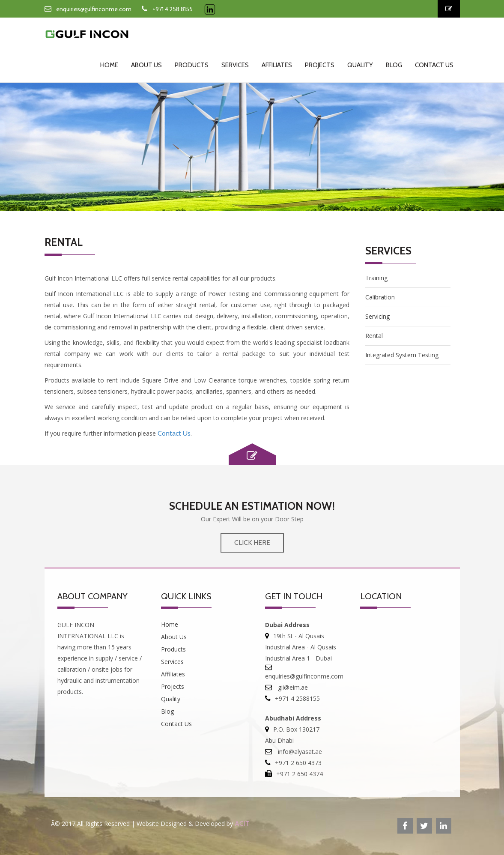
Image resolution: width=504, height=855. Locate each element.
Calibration (380, 297)
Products (192, 65)
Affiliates (277, 65)
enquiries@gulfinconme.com (94, 9)
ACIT (242, 824)
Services (235, 65)
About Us (146, 65)
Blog (394, 65)
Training (376, 278)
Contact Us (434, 65)
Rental (374, 336)
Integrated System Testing (402, 355)
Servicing (377, 316)
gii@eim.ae (292, 687)
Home (109, 65)
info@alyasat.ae (299, 752)
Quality (360, 65)
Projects (320, 65)
